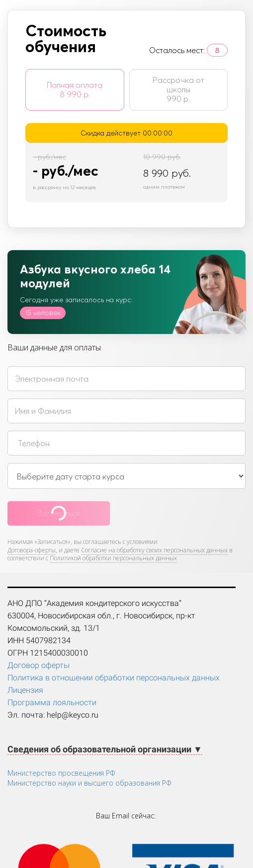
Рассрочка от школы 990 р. (178, 89)
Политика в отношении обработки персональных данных (114, 678)
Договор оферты (39, 665)
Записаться (59, 513)
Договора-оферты (32, 550)
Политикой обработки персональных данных (113, 558)
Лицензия (25, 690)
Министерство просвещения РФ (61, 773)
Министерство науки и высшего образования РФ (89, 783)
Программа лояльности (52, 702)
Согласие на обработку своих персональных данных (154, 550)
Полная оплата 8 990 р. (75, 90)
